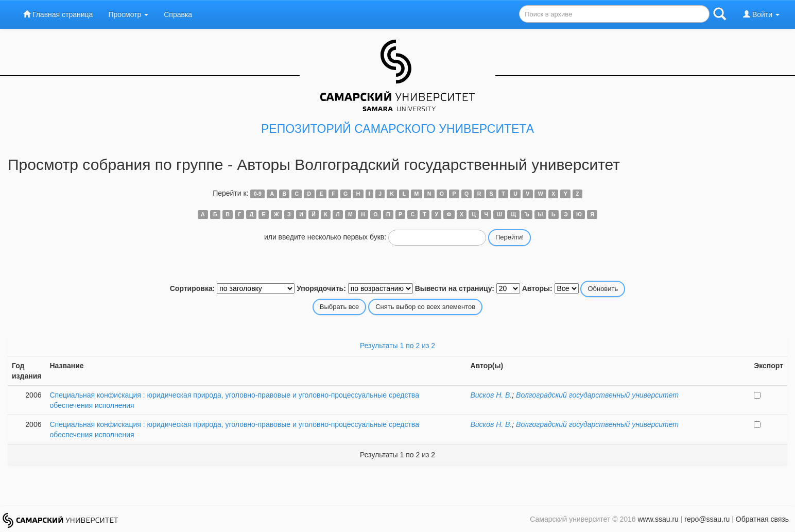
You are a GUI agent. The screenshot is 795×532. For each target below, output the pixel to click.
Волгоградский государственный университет (597, 395)
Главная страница (58, 14)
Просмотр (128, 14)
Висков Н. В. (491, 395)
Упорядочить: (321, 288)
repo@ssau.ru (707, 519)
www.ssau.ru (658, 519)
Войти (761, 14)
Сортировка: (193, 288)
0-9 (258, 194)
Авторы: (537, 288)
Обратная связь (762, 519)
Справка (178, 14)
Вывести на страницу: (455, 288)
